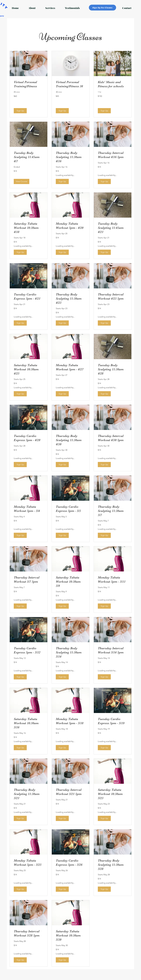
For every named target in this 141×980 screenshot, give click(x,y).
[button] (20, 111)
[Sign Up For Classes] (102, 8)
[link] (29, 84)
